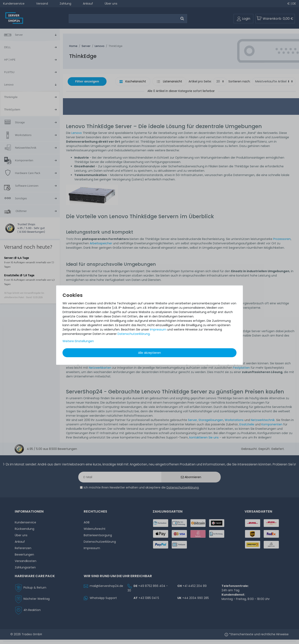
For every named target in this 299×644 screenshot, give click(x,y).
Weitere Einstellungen (78, 341)
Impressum (158, 329)
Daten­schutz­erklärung (134, 334)
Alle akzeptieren (149, 353)
